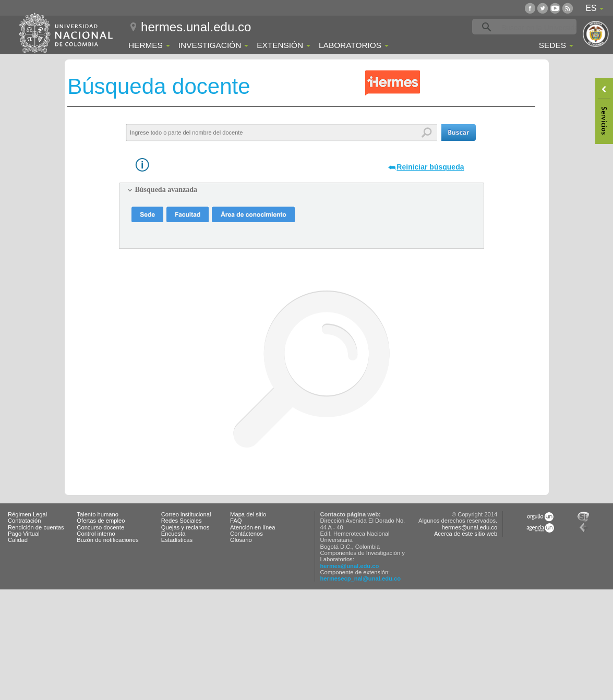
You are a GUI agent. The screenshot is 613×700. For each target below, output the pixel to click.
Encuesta (173, 534)
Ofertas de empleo (101, 521)
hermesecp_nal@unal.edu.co (361, 578)
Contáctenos (247, 534)
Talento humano (98, 514)
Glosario (241, 540)
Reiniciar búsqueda (430, 167)
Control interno (96, 534)
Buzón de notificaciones (107, 540)
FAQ (236, 521)
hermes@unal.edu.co (350, 566)
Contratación (24, 521)
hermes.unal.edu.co (196, 27)
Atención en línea (253, 527)
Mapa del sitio (248, 514)
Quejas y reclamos (185, 527)
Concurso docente (100, 527)
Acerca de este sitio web (466, 534)
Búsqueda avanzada (166, 190)
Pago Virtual (24, 534)
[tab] (302, 190)
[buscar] (540, 27)
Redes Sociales (182, 521)
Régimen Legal (27, 514)
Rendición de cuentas (36, 527)
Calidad (18, 540)
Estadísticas (177, 540)
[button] (459, 132)
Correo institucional (186, 514)
